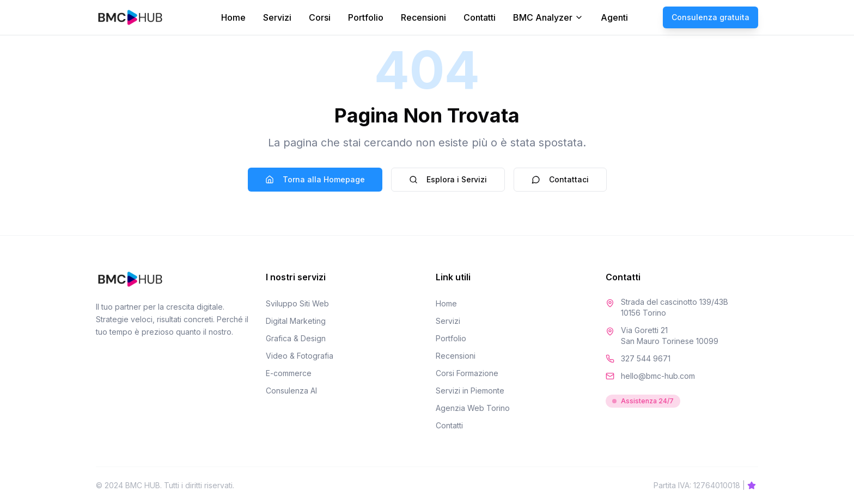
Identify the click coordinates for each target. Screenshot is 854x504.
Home (233, 17)
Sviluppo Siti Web (297, 303)
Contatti (480, 17)
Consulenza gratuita (710, 17)
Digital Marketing (296, 321)
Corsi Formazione (467, 373)
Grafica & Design (296, 338)
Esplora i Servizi (448, 179)
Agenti (614, 17)
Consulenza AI (291, 391)
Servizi (277, 17)
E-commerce (289, 373)
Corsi (320, 17)
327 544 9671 (646, 358)
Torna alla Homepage (315, 179)
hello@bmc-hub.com (658, 376)
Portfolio (366, 17)
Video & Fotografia (300, 356)
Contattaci (560, 179)
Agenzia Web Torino (473, 408)
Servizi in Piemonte (470, 391)
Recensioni (423, 17)
